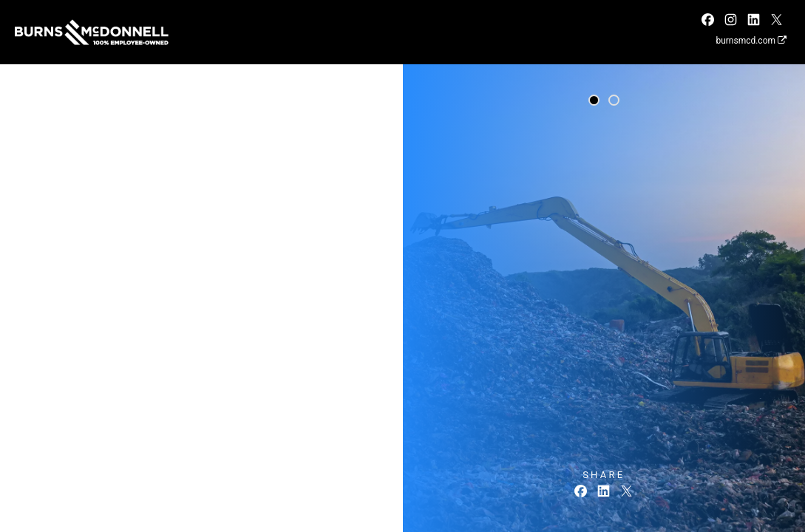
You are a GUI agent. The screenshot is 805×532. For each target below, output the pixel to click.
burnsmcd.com (751, 41)
